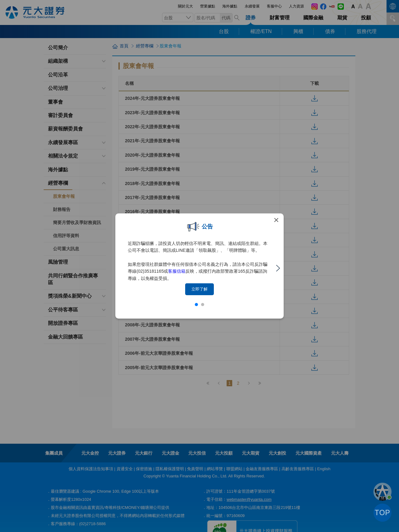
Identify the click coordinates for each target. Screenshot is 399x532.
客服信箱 (177, 271)
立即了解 (199, 289)
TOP (382, 513)
